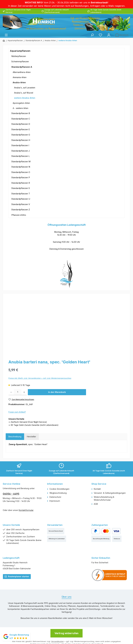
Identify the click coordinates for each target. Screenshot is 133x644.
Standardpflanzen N (21, 167)
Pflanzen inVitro (19, 215)
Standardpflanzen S (21, 188)
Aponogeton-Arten (21, 103)
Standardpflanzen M (21, 161)
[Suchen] (92, 35)
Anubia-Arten (19, 82)
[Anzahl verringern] (11, 392)
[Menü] (6, 35)
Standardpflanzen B (21, 113)
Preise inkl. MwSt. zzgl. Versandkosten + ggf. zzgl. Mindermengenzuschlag (40, 378)
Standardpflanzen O (21, 172)
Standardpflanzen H (21, 140)
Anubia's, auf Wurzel (24, 93)
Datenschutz (55, 497)
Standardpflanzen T (21, 194)
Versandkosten (57, 641)
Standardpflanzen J (21, 151)
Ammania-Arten (20, 77)
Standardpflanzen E (21, 129)
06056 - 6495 (11, 494)
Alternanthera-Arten (22, 72)
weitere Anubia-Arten (25, 98)
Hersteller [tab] (31, 437)
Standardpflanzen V (21, 204)
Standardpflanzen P (21, 177)
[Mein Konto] (109, 35)
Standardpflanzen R (21, 183)
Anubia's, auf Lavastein (25, 88)
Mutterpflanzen (19, 56)
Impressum (55, 501)
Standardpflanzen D (21, 124)
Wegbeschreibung (58, 493)
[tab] (15, 437)
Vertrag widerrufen (66, 633)
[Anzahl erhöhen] (24, 392)
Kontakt (97, 489)
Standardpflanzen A (22, 67)
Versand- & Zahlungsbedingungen (110, 493)
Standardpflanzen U (21, 199)
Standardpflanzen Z (21, 210)
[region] (66, 326)
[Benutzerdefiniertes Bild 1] (109, 575)
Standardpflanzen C (21, 119)
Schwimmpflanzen (20, 61)
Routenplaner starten (17, 576)
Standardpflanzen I (20, 145)
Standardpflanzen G (21, 135)
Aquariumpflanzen (20, 51)
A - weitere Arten (21, 108)
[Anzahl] (18, 392)
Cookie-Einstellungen (59, 489)
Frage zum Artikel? (17, 412)
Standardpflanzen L (21, 156)
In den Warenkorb (57, 392)
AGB (96, 504)
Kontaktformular (26, 510)
